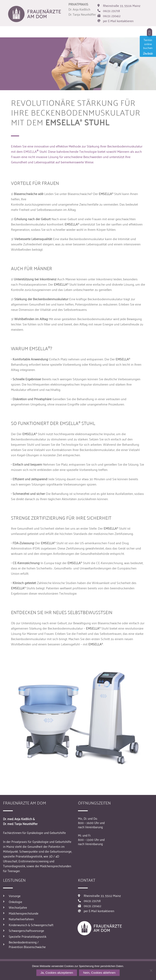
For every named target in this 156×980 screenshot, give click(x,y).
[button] (149, 33)
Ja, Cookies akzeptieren (57, 973)
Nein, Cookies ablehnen (99, 973)
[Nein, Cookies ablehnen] (151, 970)
